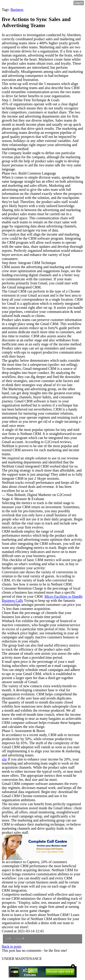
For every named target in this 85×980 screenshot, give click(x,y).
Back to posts (12, 946)
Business (17, 10)
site (4, 759)
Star (20, 939)
